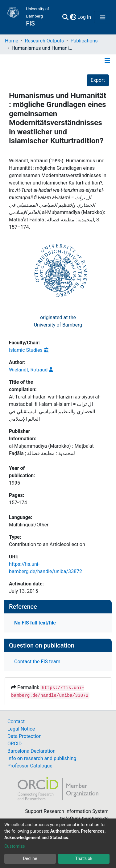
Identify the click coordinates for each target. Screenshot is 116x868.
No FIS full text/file (35, 623)
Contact (16, 721)
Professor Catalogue (30, 766)
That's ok (84, 858)
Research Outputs (44, 41)
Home (12, 41)
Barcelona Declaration (31, 751)
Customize (14, 846)
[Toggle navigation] (103, 17)
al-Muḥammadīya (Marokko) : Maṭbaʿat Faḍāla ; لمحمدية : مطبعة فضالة (51, 450)
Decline (30, 858)
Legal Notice (21, 729)
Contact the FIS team (37, 662)
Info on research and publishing (42, 758)
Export (98, 80)
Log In (85, 17)
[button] (73, 17)
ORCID (14, 744)
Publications (84, 41)
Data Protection (25, 736)
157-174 (18, 503)
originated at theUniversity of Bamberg (58, 321)
